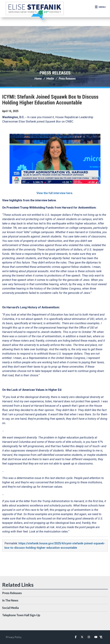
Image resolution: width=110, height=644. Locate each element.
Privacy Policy (14, 637)
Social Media (10, 608)
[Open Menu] (100, 7)
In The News (10, 600)
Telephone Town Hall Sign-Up (21, 615)
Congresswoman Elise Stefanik (35, 11)
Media (50, 78)
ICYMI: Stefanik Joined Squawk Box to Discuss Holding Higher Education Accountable (50, 100)
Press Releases (55, 73)
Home (38, 78)
